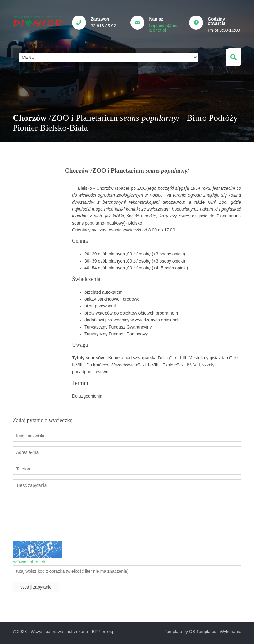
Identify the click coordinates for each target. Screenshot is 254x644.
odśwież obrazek (29, 561)
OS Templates (203, 631)
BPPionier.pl (104, 631)
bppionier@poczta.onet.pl (166, 28)
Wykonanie (231, 631)
